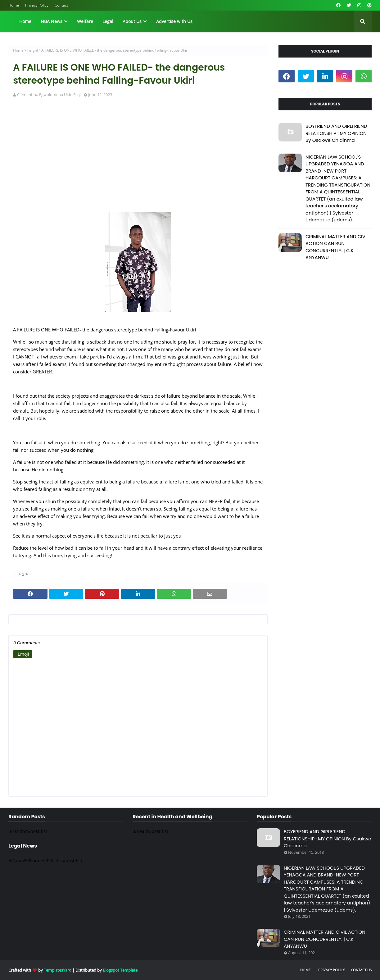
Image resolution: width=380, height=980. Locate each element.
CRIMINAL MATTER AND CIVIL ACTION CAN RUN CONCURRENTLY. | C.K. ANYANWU (337, 247)
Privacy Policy (37, 5)
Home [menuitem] (25, 21)
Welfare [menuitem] (85, 21)
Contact (61, 5)
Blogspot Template (120, 970)
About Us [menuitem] (132, 21)
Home (14, 5)
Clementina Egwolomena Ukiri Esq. (49, 95)
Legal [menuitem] (108, 21)
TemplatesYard (58, 970)
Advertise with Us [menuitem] (174, 21)
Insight (32, 50)
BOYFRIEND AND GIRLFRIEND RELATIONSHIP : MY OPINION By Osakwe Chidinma (336, 133)
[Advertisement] (138, 152)
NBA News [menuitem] (52, 21)
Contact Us (361, 970)
